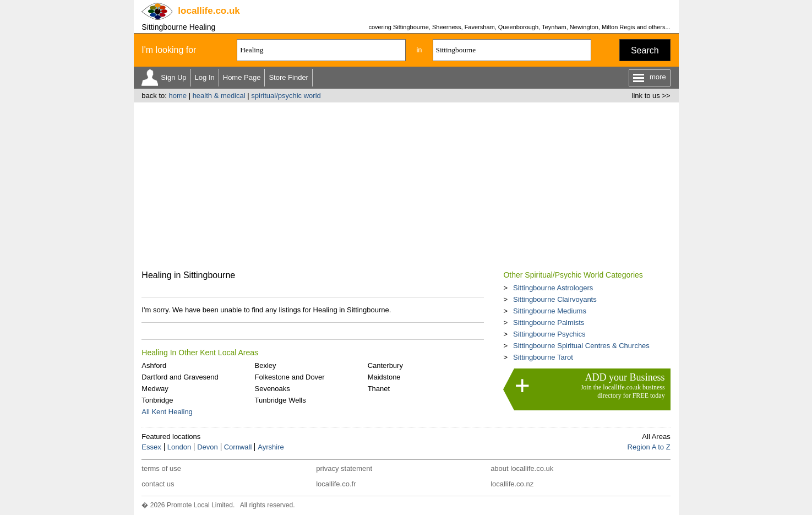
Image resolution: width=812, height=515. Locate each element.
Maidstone (384, 377)
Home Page (242, 77)
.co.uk (209, 11)
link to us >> (651, 96)
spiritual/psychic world (286, 96)
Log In (205, 77)
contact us (158, 484)
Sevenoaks (272, 389)
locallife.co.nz (512, 484)
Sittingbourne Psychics (549, 334)
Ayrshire (271, 447)
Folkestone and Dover (289, 377)
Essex (151, 447)
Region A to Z (649, 447)
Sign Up (173, 77)
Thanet (379, 389)
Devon (208, 447)
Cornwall (238, 447)
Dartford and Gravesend (180, 377)
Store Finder (288, 77)
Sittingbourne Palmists (549, 322)
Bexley (265, 365)
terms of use (161, 468)
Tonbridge (157, 400)
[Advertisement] (406, 185)
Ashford (154, 365)
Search (645, 50)
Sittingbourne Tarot (543, 357)
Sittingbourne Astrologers (553, 288)
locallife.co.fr (336, 484)
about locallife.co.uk (522, 468)
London (179, 447)
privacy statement (344, 468)
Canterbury (385, 365)
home (178, 96)
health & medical (219, 96)
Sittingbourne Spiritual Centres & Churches (581, 346)
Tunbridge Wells (280, 400)
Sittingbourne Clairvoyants (555, 299)
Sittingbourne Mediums (550, 311)
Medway (155, 389)
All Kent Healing (167, 412)
